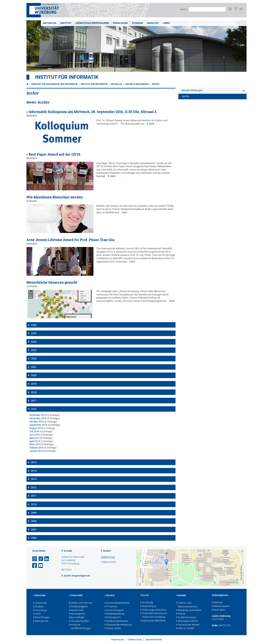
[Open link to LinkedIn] (47, 559)
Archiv (156, 84)
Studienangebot (78, 607)
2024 (34, 342)
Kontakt (68, 551)
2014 (34, 471)
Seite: (215, 625)
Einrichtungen (41, 618)
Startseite (39, 596)
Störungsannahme (187, 621)
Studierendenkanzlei (116, 621)
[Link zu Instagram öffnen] (35, 559)
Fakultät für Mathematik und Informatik (55, 84)
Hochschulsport (114, 610)
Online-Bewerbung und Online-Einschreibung (153, 615)
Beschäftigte (77, 618)
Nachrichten (76, 610)
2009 (34, 513)
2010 (34, 504)
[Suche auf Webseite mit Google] (207, 9)
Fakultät (153, 23)
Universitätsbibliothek (117, 603)
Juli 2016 (34, 431)
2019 (34, 384)
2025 (34, 333)
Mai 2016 (34, 438)
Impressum (117, 639)
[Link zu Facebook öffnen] (35, 566)
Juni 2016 (35, 435)
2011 (34, 496)
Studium (137, 23)
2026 (34, 325)
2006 (34, 538)
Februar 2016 (36, 448)
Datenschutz (135, 639)
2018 (34, 392)
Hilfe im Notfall (185, 629)
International (41, 621)
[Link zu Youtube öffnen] (41, 566)
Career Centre (113, 629)
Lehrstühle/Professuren (92, 23)
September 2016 (38, 425)
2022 (34, 359)
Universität (40, 603)
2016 (34, 409)
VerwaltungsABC (79, 621)
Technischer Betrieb (188, 625)
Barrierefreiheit (154, 639)
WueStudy (147, 603)
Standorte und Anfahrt (189, 610)
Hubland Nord (108, 562)
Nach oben (218, 610)
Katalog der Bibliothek (153, 621)
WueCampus (148, 606)
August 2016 (36, 428)
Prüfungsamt (113, 618)
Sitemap (217, 603)
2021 (34, 367)
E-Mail (68, 570)
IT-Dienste (111, 607)
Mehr (152, 124)
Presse (181, 614)
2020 (34, 375)
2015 (34, 462)
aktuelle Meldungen (137, 84)
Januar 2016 (36, 451)
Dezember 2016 (38, 415)
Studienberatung (114, 614)
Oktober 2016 (37, 422)
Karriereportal (77, 614)
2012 (34, 488)
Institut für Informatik (67, 77)
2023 (34, 350)
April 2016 (35, 441)
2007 (34, 530)
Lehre (37, 614)
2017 (34, 401)
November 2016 (38, 418)
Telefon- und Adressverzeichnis (187, 605)
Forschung (120, 23)
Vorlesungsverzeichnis (153, 610)
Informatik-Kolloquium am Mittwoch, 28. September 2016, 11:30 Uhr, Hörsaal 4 (93, 112)
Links (166, 23)
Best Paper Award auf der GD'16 (55, 154)
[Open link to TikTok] (41, 559)
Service (110, 596)
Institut (66, 23)
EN (241, 9)
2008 (34, 521)
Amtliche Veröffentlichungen (80, 627)
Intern (183, 9)
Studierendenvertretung (118, 625)
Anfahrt (107, 551)
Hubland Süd (108, 557)
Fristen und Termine (81, 603)
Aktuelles (50, 23)
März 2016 (35, 444)
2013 (34, 479)
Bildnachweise (221, 606)
